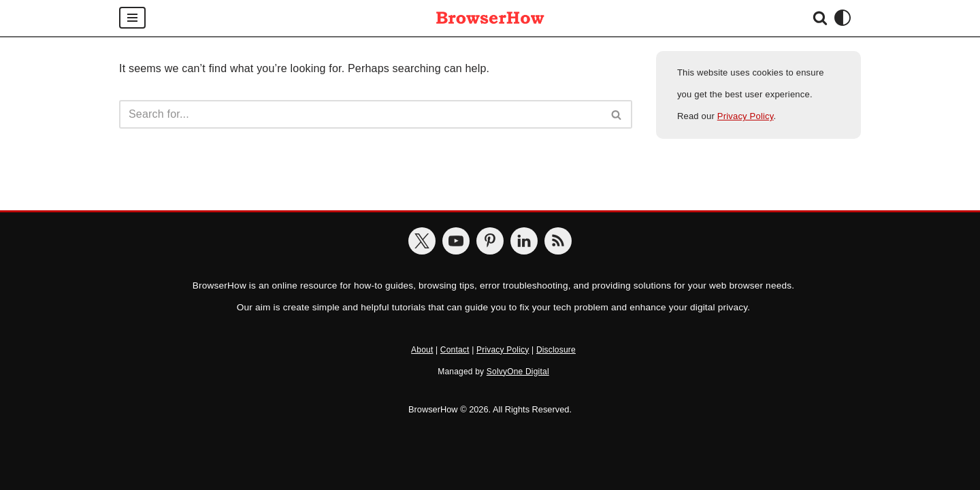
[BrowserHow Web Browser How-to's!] (490, 18)
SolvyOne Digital (518, 372)
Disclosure (556, 350)
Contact (455, 350)
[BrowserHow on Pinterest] (490, 241)
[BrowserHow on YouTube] (456, 241)
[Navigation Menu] (132, 18)
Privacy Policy (746, 116)
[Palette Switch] (843, 18)
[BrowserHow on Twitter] (422, 241)
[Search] (820, 18)
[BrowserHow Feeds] (558, 241)
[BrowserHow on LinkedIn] (524, 241)
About (422, 350)
